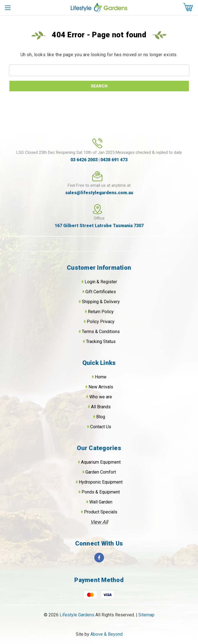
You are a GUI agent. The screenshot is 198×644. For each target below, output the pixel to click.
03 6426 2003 (84, 160)
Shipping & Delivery (101, 302)
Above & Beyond (106, 634)
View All (99, 522)
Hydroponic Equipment (101, 482)
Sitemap (146, 615)
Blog (101, 417)
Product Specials (101, 512)
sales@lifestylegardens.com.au (99, 193)
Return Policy (101, 312)
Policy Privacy (101, 322)
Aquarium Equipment (101, 462)
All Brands (101, 407)
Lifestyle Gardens (78, 615)
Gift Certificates (101, 292)
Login (90, 282)
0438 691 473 (114, 160)
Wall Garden (101, 502)
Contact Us (101, 427)
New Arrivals (101, 387)
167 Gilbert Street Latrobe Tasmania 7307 (99, 226)
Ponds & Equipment (101, 492)
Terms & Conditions (101, 332)
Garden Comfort (101, 472)
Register (109, 282)
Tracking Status (101, 342)
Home (101, 377)
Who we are (101, 397)
